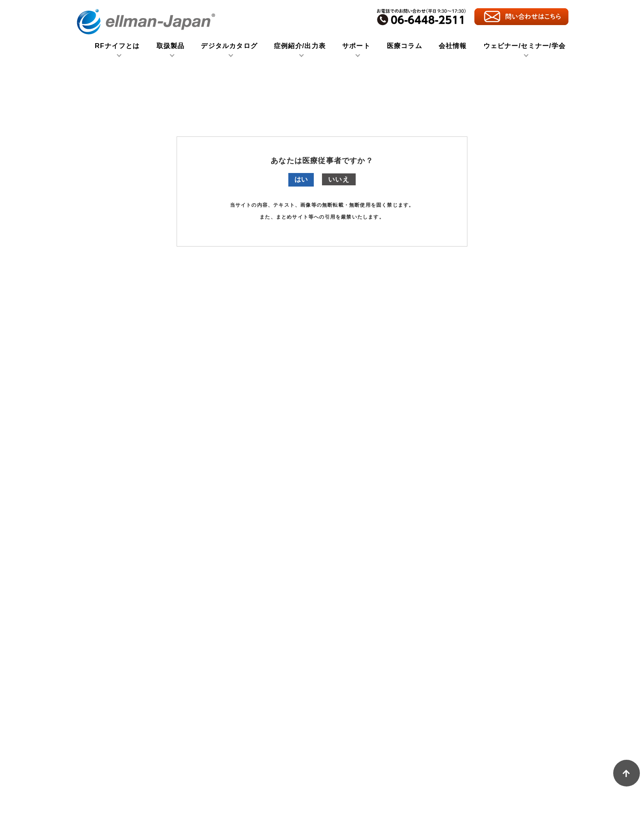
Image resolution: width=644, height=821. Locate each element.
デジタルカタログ (229, 46)
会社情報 (453, 46)
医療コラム (405, 46)
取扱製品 (171, 46)
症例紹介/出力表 (300, 46)
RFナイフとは (117, 46)
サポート (356, 46)
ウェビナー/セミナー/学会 (525, 46)
